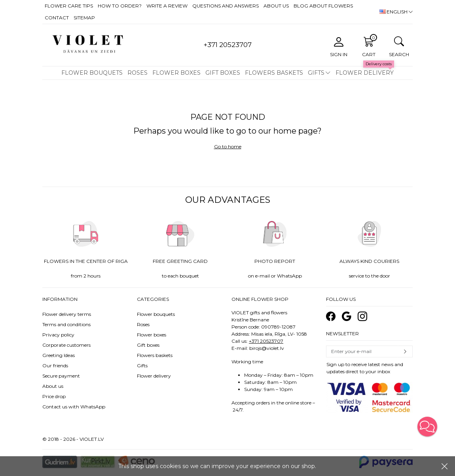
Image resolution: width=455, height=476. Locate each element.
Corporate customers (66, 345)
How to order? (120, 6)
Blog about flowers (323, 6)
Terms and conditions (66, 324)
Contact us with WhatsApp (74, 407)
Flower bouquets (92, 73)
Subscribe (405, 351)
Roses (137, 73)
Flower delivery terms (67, 314)
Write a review (167, 6)
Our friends (55, 365)
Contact (57, 18)
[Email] (362, 351)
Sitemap (84, 18)
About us (276, 6)
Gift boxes (223, 73)
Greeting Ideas (59, 355)
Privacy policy (58, 335)
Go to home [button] (228, 146)
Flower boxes (176, 73)
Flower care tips (69, 6)
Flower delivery (365, 73)
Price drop (54, 396)
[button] (427, 427)
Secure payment (61, 376)
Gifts (316, 73)
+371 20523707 (266, 341)
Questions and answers (226, 6)
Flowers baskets (274, 73)
